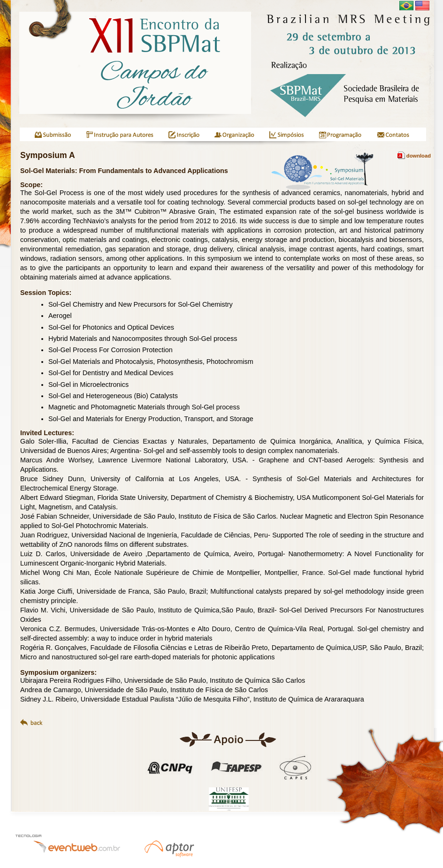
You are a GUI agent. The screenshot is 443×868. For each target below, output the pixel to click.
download (414, 156)
